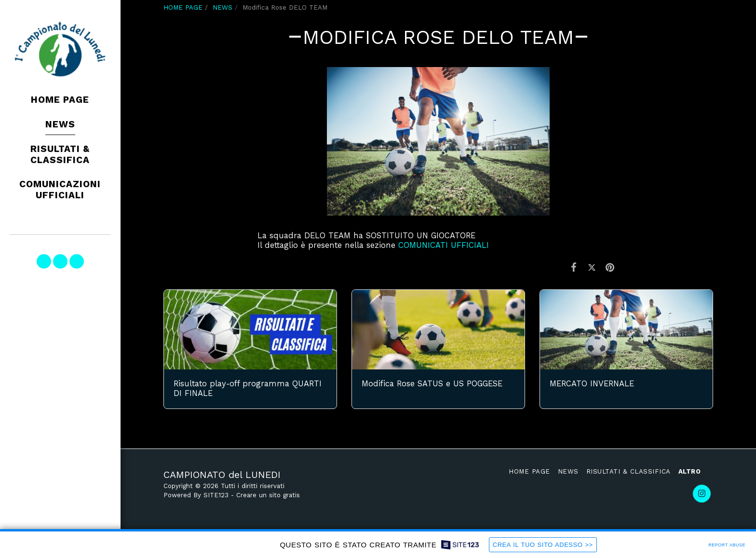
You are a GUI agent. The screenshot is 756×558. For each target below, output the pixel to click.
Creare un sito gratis (268, 495)
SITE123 (216, 495)
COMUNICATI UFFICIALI (444, 245)
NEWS (223, 7)
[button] (44, 261)
